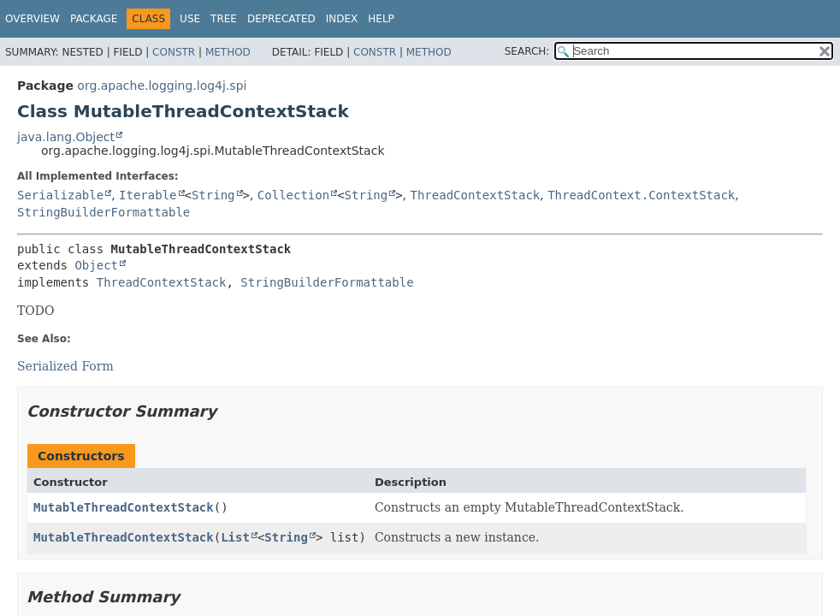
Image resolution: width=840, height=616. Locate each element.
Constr (174, 52)
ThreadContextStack (476, 195)
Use (190, 19)
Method (228, 52)
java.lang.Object (66, 137)
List (235, 537)
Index (342, 19)
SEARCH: (527, 51)
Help (381, 19)
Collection (293, 195)
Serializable (60, 195)
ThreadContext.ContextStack (641, 195)
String (213, 195)
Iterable (148, 195)
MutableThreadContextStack (124, 507)
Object (96, 265)
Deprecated (281, 19)
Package (94, 19)
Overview (33, 19)
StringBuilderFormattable (104, 212)
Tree (224, 19)
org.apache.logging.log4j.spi (162, 86)
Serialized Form (65, 366)
